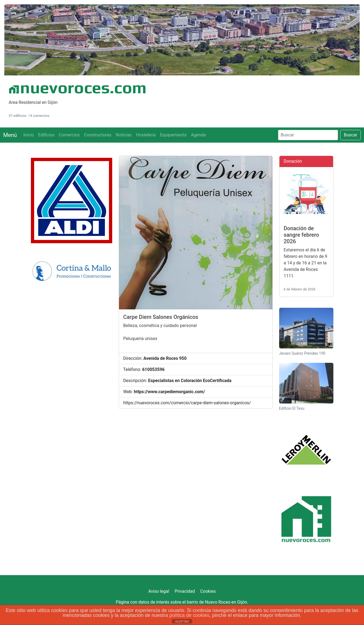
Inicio (28, 135)
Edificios (46, 135)
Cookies (208, 591)
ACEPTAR (182, 621)
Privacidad (185, 591)
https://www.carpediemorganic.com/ (169, 392)
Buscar (350, 135)
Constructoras (98, 135)
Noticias (124, 135)
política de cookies (189, 615)
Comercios (69, 135)
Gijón (242, 602)
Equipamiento (173, 135)
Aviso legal (159, 591)
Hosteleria (146, 135)
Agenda (198, 135)
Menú (10, 135)
